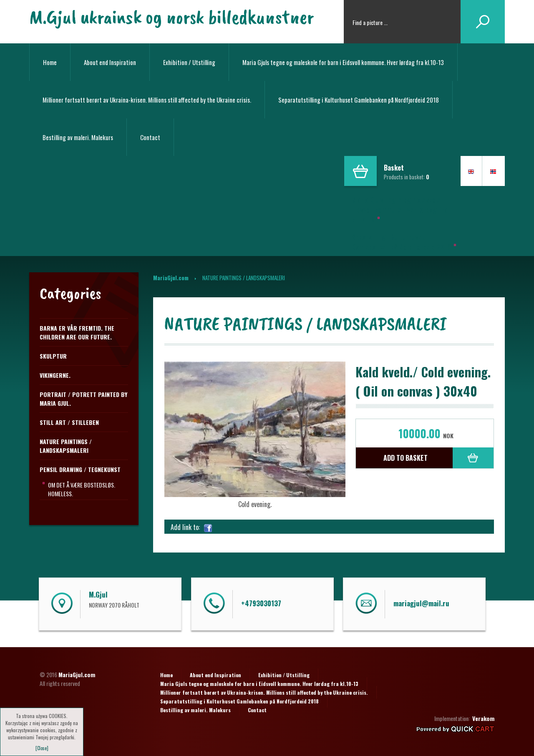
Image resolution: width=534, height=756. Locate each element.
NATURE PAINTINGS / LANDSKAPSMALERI (66, 446)
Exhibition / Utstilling (189, 62)
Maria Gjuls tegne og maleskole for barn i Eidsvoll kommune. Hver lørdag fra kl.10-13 (343, 62)
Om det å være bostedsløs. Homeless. (82, 489)
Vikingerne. (55, 375)
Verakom (483, 718)
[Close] (42, 748)
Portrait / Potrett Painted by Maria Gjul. (83, 399)
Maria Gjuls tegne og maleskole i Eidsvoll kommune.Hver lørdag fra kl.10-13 (400, 210)
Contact (150, 137)
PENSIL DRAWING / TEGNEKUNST (80, 469)
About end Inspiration (110, 62)
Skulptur (53, 356)
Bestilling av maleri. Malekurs (78, 137)
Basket (394, 168)
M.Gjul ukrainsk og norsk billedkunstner (171, 17)
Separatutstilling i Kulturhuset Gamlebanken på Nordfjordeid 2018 (359, 100)
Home (50, 62)
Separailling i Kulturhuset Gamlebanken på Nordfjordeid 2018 (402, 242)
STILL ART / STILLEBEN (69, 422)
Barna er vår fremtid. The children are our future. (77, 332)
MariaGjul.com (171, 278)
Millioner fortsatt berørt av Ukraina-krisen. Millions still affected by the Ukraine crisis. (147, 100)
